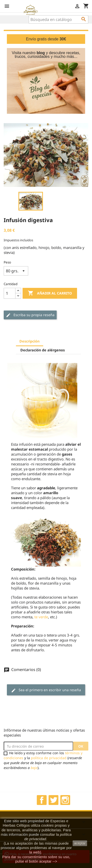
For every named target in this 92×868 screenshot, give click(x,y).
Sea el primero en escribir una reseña (46, 690)
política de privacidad (49, 758)
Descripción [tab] (29, 341)
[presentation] (45, 780)
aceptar (80, 843)
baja (34, 768)
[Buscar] (59, 19)
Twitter (53, 800)
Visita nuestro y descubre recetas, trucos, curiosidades (46, 55)
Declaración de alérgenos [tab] (43, 350)
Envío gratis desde (46, 39)
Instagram (65, 800)
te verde (41, 617)
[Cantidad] (10, 293)
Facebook (42, 800)
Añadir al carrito (50, 293)
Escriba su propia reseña (30, 315)
